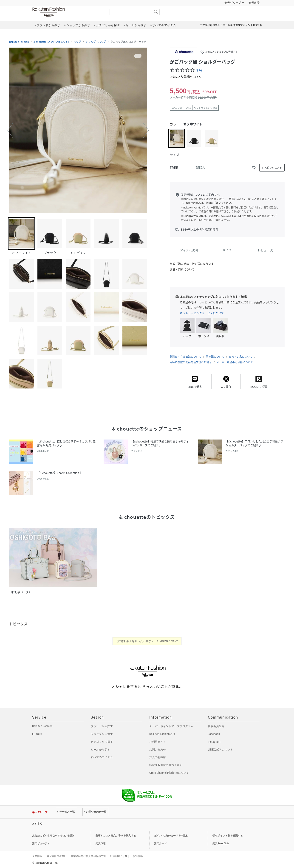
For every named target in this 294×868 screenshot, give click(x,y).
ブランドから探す (102, 726)
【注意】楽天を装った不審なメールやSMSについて (147, 641)
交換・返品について (241, 357)
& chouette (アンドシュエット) (51, 42)
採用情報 (138, 856)
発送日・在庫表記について (185, 357)
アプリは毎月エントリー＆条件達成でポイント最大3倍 (231, 25)
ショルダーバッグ (96, 42)
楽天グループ (233, 3)
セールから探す (100, 750)
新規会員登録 (216, 726)
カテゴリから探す (102, 742)
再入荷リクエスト (272, 168)
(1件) (199, 70)
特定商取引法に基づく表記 (166, 765)
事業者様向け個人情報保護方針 (88, 856)
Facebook (214, 734)
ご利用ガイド (158, 742)
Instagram (214, 742)
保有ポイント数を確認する (228, 836)
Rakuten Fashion (68, 12)
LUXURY (37, 734)
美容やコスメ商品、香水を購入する (116, 836)
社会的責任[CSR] (120, 856)
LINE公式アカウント (220, 750)
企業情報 (37, 856)
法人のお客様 (158, 757)
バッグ (77, 42)
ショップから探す (102, 734)
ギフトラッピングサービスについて (202, 313)
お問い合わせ (158, 750)
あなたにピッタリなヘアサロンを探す (54, 836)
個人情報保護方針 (57, 856)
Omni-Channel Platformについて (169, 773)
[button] (10, 130)
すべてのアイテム (102, 757)
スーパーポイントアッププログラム (171, 726)
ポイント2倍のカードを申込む (171, 836)
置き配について (215, 357)
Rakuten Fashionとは (162, 734)
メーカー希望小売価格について (235, 362)
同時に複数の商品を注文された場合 (191, 362)
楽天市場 (254, 3)
